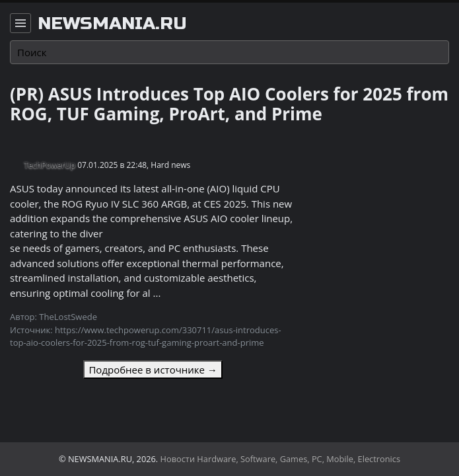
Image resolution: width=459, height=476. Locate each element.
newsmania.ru (112, 24)
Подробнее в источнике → (153, 370)
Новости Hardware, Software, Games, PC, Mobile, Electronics (281, 459)
